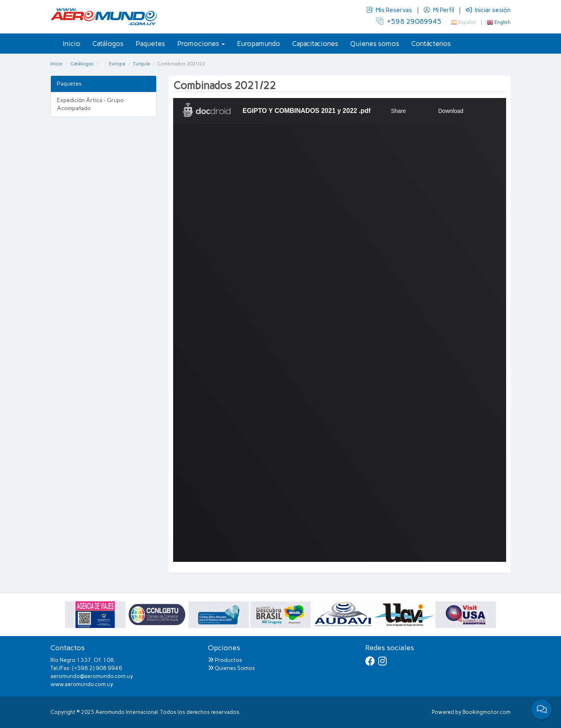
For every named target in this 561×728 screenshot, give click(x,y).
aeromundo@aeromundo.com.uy (92, 676)
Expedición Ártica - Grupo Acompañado (90, 104)
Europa (117, 64)
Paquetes (150, 44)
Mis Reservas (390, 10)
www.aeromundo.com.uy (82, 684)
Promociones (201, 44)
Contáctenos (431, 44)
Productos (225, 660)
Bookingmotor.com (487, 712)
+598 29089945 (409, 21)
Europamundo (259, 44)
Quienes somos (375, 44)
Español (463, 22)
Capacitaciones (315, 44)
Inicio (71, 44)
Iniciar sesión (488, 10)
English (499, 22)
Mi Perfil (440, 10)
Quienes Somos (231, 668)
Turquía (141, 64)
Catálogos (108, 44)
